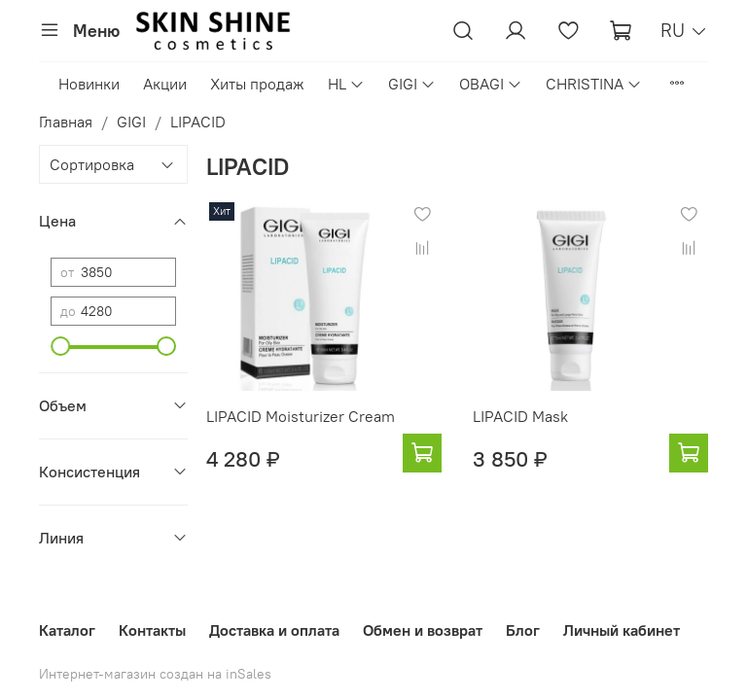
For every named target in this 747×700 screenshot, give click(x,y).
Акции (165, 84)
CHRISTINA (594, 84)
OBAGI (491, 84)
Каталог (67, 630)
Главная (66, 122)
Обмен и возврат (423, 630)
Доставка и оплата (274, 630)
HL (346, 84)
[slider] (60, 346)
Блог (523, 630)
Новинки (89, 84)
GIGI (412, 84)
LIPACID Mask (520, 416)
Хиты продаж (257, 84)
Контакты (152, 630)
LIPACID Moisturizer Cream (301, 416)
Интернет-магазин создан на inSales (155, 674)
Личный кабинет (622, 630)
